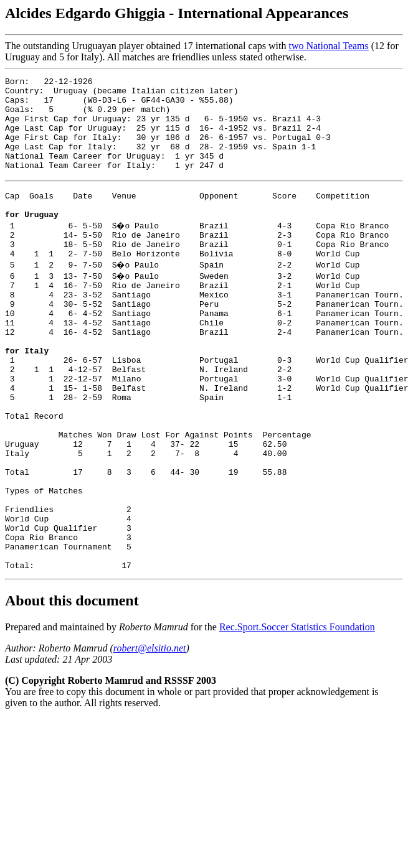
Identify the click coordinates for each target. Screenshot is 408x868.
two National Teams (328, 46)
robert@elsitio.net (150, 736)
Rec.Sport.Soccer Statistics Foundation (297, 715)
